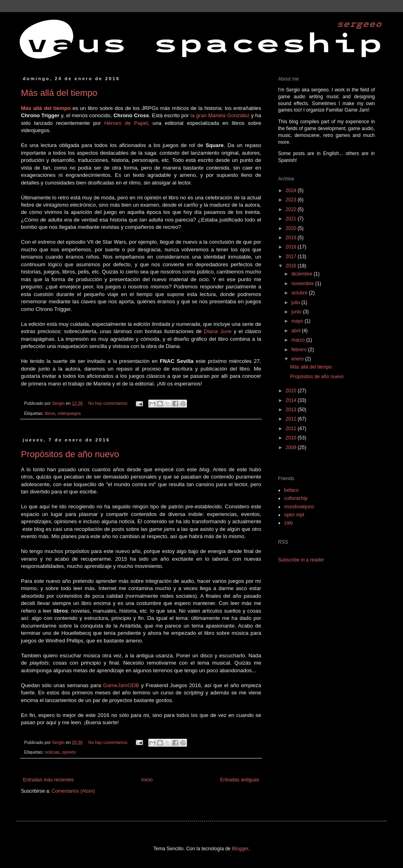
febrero (300, 350)
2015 (292, 391)
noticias (52, 752)
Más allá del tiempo (59, 93)
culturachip (296, 498)
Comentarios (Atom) (73, 791)
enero (298, 359)
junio (297, 312)
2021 (292, 219)
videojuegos (69, 413)
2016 (292, 266)
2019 (292, 238)
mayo (298, 321)
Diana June (218, 331)
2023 (292, 200)
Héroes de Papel (126, 123)
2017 (292, 257)
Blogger (240, 849)
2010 (292, 438)
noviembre (303, 284)
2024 (292, 191)
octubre (300, 293)
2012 (292, 419)
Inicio (147, 780)
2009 (292, 447)
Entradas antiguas (240, 780)
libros (50, 413)
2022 (292, 209)
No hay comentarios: (109, 403)
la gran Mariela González (220, 115)
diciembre (302, 274)
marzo (299, 340)
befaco (291, 490)
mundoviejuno (299, 507)
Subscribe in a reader (301, 560)
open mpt (294, 515)
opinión (69, 752)
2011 (292, 429)
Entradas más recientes (48, 780)
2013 (292, 410)
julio (296, 302)
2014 (292, 400)
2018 (292, 247)
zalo (289, 523)
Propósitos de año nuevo (70, 454)
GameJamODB (121, 685)
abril (297, 331)
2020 (292, 228)
